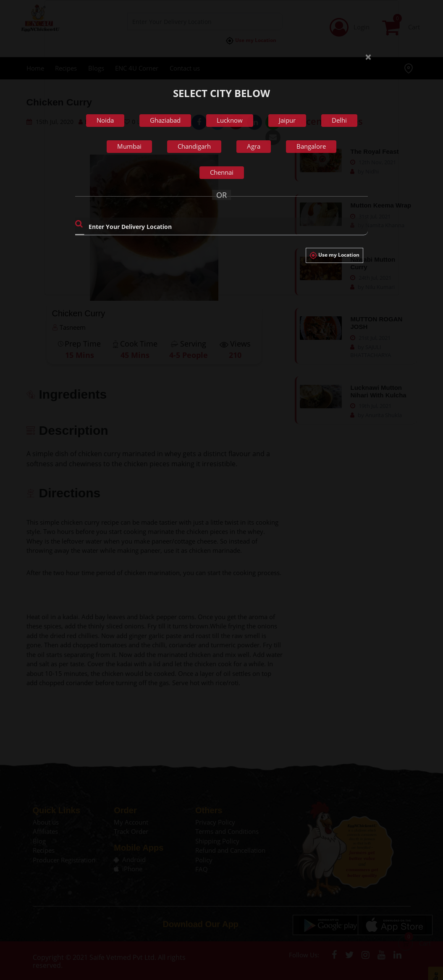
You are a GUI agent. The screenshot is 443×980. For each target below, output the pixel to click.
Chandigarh (194, 146)
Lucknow (230, 120)
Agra (254, 146)
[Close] (365, 50)
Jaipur (287, 120)
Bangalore (311, 146)
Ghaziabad (165, 120)
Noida (105, 120)
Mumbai (129, 146)
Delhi (339, 120)
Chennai (222, 172)
